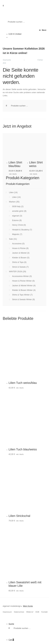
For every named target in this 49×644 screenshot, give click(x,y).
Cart (11, 640)
